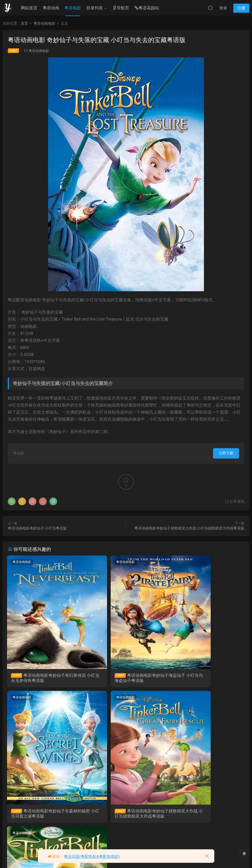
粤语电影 (73, 8)
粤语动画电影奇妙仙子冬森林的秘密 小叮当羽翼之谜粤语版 (206, 678)
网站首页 (29, 8)
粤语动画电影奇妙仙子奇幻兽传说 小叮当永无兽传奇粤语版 (45, 678)
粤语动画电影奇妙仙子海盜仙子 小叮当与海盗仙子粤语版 (125, 678)
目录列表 (95, 8)
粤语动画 (51, 8)
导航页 (121, 8)
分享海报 (234, 501)
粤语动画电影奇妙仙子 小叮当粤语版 (37, 528)
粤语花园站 (147, 8)
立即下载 (226, 453)
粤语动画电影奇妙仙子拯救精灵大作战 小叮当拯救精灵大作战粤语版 (189, 528)
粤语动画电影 (39, 51)
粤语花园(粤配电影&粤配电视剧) (92, 857)
